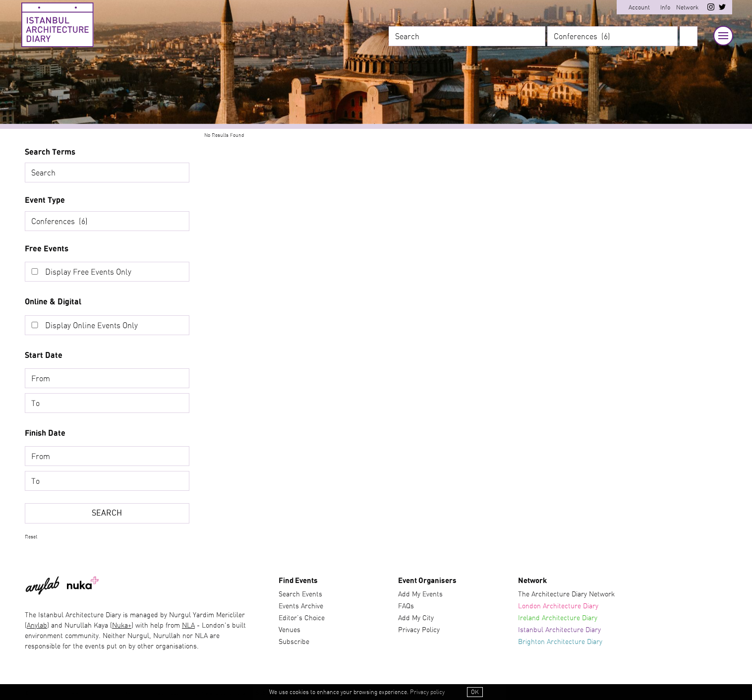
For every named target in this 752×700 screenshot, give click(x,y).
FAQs (406, 606)
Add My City (416, 618)
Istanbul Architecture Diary (559, 630)
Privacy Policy (419, 630)
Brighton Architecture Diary (560, 642)
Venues (289, 630)
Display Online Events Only (91, 326)
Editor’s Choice (302, 618)
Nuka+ (122, 626)
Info (665, 7)
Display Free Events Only (88, 272)
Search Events (300, 594)
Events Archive (301, 606)
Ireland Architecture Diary (558, 618)
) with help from (157, 626)
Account (639, 7)
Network (687, 7)
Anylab (37, 626)
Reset (31, 537)
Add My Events (420, 594)
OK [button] (475, 692)
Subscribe (294, 642)
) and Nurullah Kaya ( (80, 626)
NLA (188, 626)
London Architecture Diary (558, 606)
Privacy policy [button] (427, 692)
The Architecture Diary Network (566, 594)
